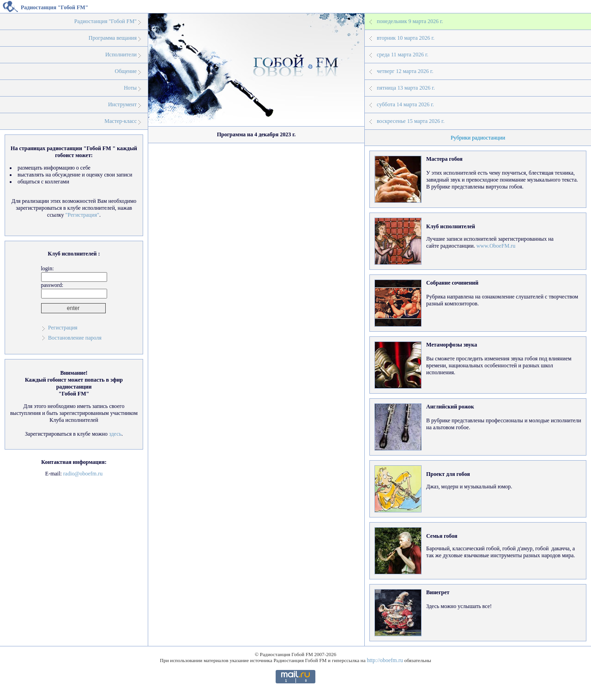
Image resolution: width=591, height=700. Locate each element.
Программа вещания (113, 38)
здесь (115, 434)
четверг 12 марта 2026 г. (405, 71)
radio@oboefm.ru (83, 474)
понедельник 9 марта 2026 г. (410, 21)
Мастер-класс (121, 121)
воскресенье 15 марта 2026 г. (411, 121)
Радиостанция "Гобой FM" (106, 21)
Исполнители (121, 55)
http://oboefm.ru (385, 660)
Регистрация (63, 328)
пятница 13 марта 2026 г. (406, 88)
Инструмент (122, 104)
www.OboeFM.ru (496, 246)
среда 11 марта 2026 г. (402, 55)
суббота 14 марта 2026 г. (405, 104)
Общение (126, 71)
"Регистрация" (82, 215)
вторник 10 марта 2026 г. (406, 38)
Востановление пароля (75, 338)
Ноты (130, 88)
